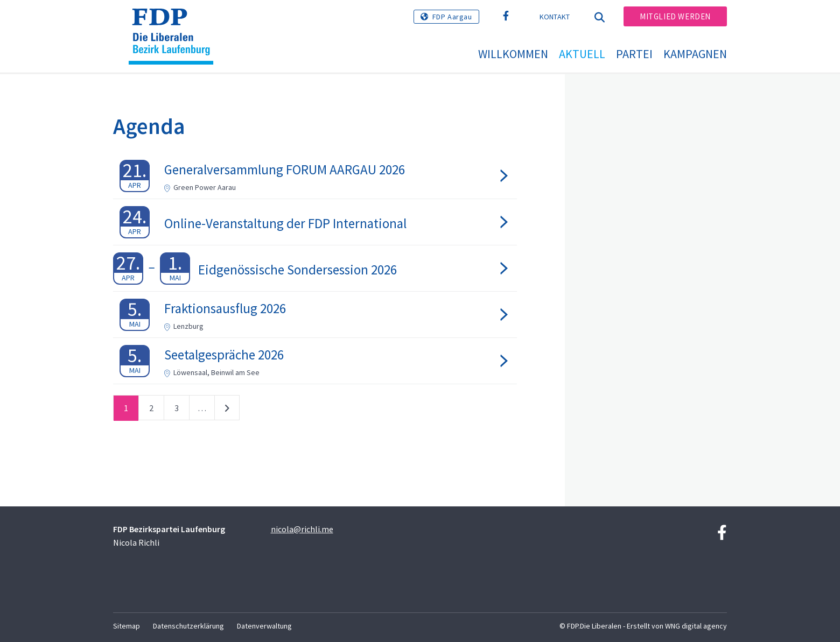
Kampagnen (695, 54)
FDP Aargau (452, 17)
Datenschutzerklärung (188, 626)
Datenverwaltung (264, 626)
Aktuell (582, 54)
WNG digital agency (696, 626)
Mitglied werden (675, 16)
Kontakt (555, 17)
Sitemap (127, 626)
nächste (227, 410)
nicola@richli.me (302, 529)
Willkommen (513, 54)
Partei (634, 54)
